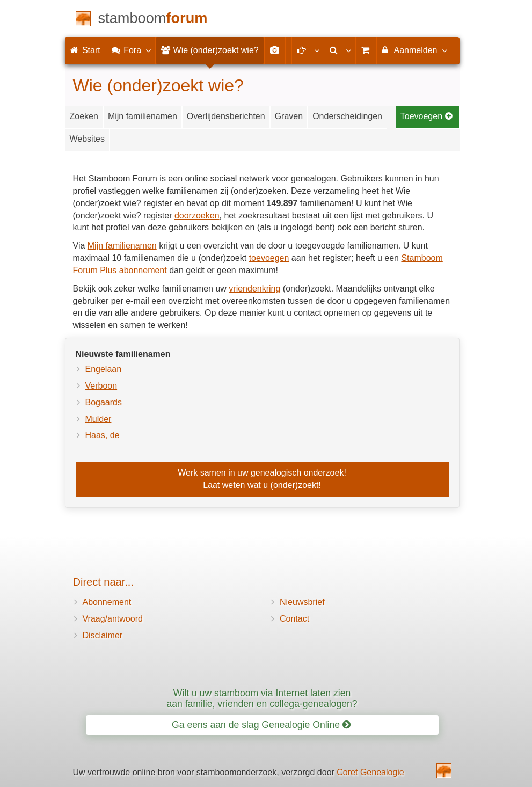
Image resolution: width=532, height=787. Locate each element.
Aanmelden (414, 50)
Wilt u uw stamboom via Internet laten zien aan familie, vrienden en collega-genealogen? (262, 698)
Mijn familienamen (143, 116)
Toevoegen (427, 116)
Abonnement (107, 602)
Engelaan (104, 369)
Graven (289, 116)
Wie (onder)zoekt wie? (210, 50)
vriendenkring (254, 289)
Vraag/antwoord (113, 619)
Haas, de (103, 435)
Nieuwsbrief (302, 602)
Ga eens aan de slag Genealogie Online (261, 725)
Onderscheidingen (347, 116)
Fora (131, 50)
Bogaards (104, 402)
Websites (88, 139)
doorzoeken (197, 216)
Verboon (101, 386)
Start (85, 50)
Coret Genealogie (370, 772)
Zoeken (84, 116)
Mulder (99, 419)
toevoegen (269, 258)
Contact (294, 619)
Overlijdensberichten (226, 116)
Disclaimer (103, 635)
